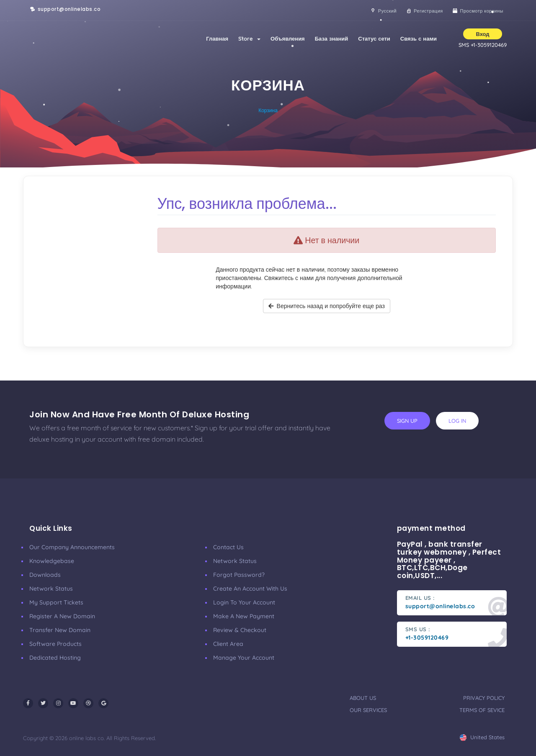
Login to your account (244, 602)
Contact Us (228, 547)
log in (457, 421)
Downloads (45, 575)
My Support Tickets (56, 602)
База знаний (332, 39)
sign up (407, 421)
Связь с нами (419, 39)
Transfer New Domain (60, 630)
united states (482, 737)
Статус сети (374, 39)
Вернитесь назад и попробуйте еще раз (327, 306)
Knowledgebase (52, 561)
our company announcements (72, 547)
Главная (217, 39)
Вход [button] (482, 34)
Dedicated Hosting (55, 658)
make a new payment (244, 616)
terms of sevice (482, 710)
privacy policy (484, 698)
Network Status (51, 589)
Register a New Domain (62, 616)
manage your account (244, 658)
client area (228, 644)
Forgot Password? (239, 575)
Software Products (55, 644)
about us (363, 698)
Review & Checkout (240, 630)
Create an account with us (250, 589)
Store (249, 39)
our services (368, 710)
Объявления (288, 39)
